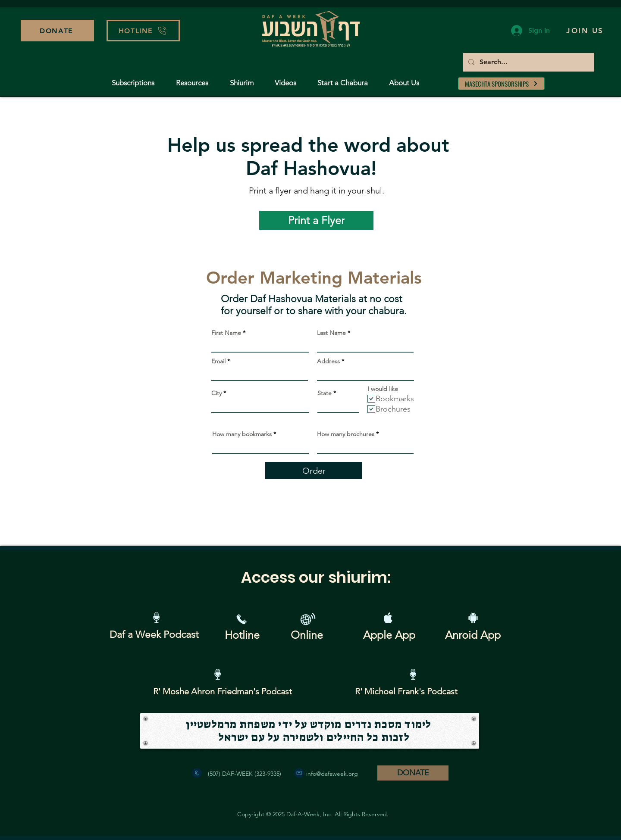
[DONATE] (57, 31)
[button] (143, 31)
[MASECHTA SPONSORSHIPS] (501, 84)
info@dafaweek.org (332, 774)
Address (328, 361)
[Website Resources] (308, 619)
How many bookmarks (242, 434)
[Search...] (528, 62)
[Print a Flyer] (316, 220)
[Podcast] (156, 618)
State (325, 393)
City (216, 393)
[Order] (314, 471)
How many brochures (346, 434)
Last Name (331, 333)
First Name (226, 333)
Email (218, 361)
